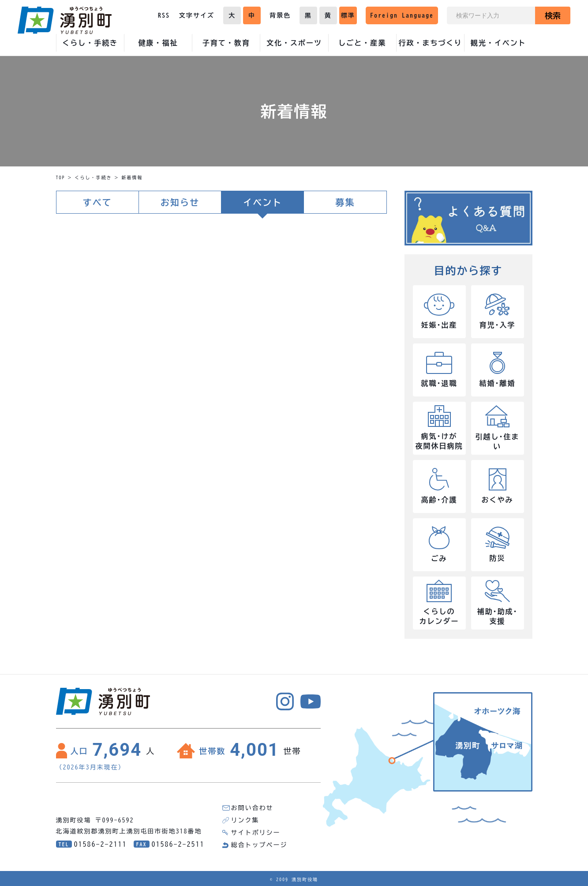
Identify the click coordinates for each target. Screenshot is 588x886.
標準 (348, 15)
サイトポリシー (256, 833)
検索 (553, 15)
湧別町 (65, 20)
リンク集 (245, 820)
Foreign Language (402, 15)
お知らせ (180, 202)
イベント (262, 202)
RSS (164, 15)
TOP (61, 177)
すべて (97, 202)
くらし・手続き (94, 177)
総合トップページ (259, 845)
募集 (345, 202)
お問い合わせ (252, 808)
